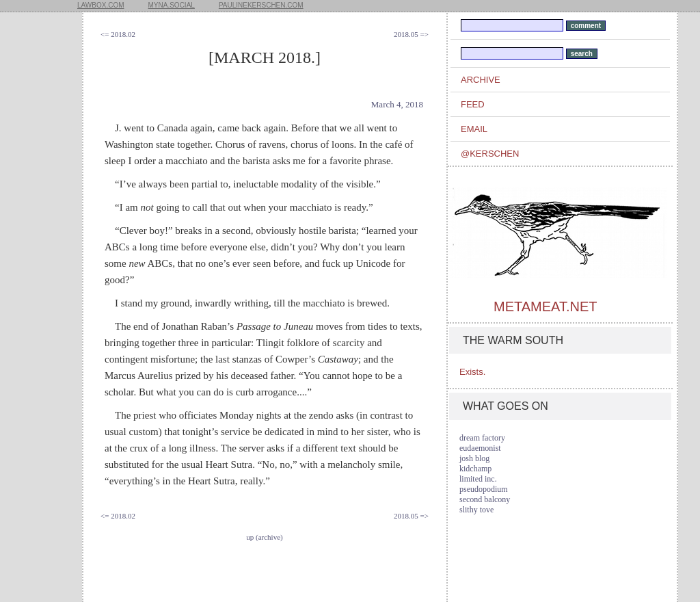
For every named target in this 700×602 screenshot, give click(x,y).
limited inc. (478, 479)
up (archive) (264, 537)
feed (473, 104)
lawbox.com (101, 5)
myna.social (172, 5)
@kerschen (490, 154)
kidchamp (475, 469)
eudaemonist (480, 448)
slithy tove (476, 510)
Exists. (472, 372)
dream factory (482, 438)
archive (481, 80)
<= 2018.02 (118, 34)
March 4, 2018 (397, 104)
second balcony (485, 499)
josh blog (474, 458)
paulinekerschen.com (261, 5)
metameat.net (545, 306)
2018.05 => (411, 34)
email (474, 129)
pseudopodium (484, 489)
